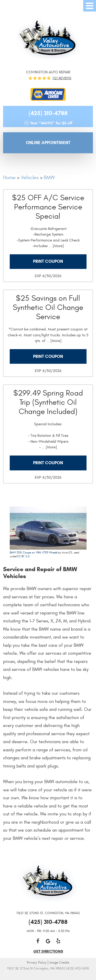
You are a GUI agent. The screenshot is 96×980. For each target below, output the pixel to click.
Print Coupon (48, 261)
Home (9, 178)
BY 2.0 (25, 556)
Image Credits (59, 963)
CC (19, 556)
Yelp (58, 941)
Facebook (38, 941)
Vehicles (30, 178)
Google (48, 941)
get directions (48, 951)
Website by (48, 976)
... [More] (56, 246)
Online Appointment (48, 143)
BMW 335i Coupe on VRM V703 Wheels (34, 553)
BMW (49, 178)
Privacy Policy (37, 963)
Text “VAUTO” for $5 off (51, 123)
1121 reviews (62, 78)
